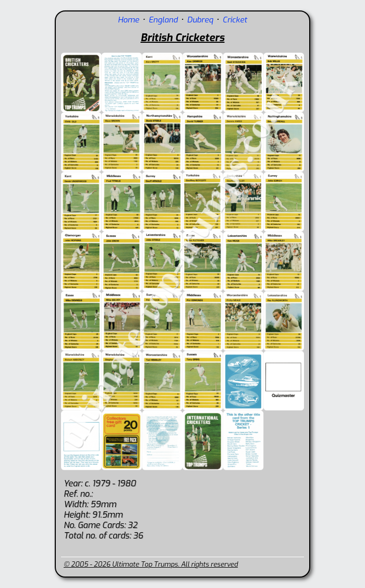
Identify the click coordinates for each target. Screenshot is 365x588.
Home (129, 20)
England (163, 20)
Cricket (235, 20)
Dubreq (200, 20)
